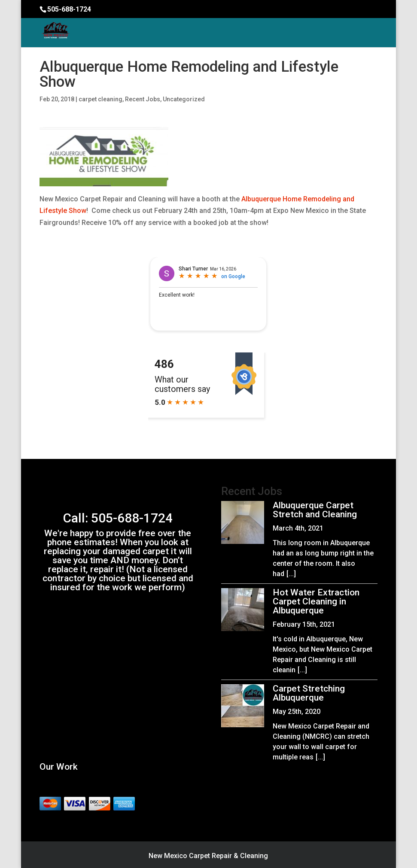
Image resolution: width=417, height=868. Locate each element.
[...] (291, 574)
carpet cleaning (100, 99)
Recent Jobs (143, 99)
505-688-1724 (69, 9)
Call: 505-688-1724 (118, 518)
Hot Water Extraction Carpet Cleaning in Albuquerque (316, 601)
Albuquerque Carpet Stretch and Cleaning (315, 510)
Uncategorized (184, 99)
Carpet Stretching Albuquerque (309, 693)
